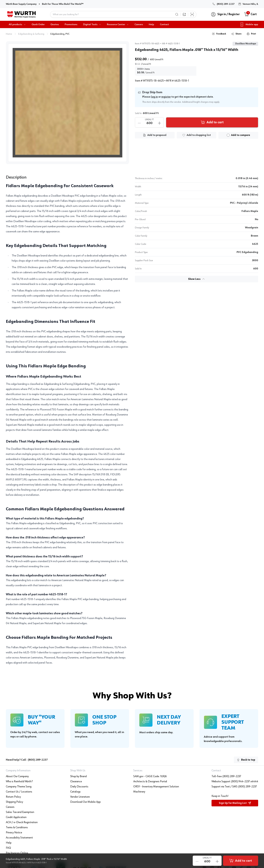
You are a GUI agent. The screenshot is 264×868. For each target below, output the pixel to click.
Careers (139, 24)
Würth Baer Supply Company (21, 4)
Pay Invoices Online (17, 853)
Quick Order (38, 24)
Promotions (71, 24)
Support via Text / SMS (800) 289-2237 (234, 787)
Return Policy (13, 797)
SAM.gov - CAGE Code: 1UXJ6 (150, 776)
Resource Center (118, 24)
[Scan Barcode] (192, 14)
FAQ (8, 848)
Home (9, 34)
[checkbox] (228, 135)
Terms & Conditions (17, 828)
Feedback (219, 34)
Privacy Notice (14, 833)
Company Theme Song (19, 787)
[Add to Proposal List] (155, 135)
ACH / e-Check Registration (22, 822)
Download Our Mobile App (85, 802)
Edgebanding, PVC (60, 34)
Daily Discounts (79, 787)
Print (251, 34)
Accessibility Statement (19, 838)
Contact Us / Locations (19, 792)
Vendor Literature (80, 797)
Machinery (139, 792)
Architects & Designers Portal (150, 782)
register (166, 97)
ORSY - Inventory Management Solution (156, 787)
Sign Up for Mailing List (235, 803)
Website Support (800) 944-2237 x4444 (235, 782)
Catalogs (75, 792)
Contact (164, 24)
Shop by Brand (78, 776)
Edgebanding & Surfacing (31, 34)
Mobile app (249, 24)
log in (154, 97)
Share (236, 34)
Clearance (76, 782)
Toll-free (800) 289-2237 (226, 776)
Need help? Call (27, 760)
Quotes (55, 24)
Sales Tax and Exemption (20, 812)
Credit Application (16, 817)
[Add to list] (197, 135)
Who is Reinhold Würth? (19, 782)
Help (151, 24)
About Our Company (17, 776)
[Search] (177, 14)
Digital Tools (92, 24)
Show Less (197, 279)
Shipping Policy (14, 802)
